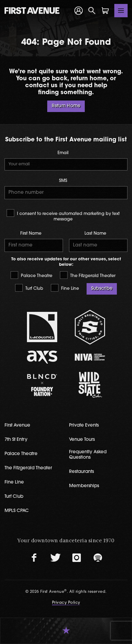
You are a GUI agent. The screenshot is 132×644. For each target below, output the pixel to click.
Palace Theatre (31, 275)
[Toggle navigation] (121, 11)
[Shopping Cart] (105, 11)
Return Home (66, 106)
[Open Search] (92, 11)
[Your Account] (79, 11)
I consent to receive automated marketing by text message (63, 215)
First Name (31, 234)
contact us (41, 86)
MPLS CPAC (17, 511)
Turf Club (29, 288)
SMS (63, 181)
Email (63, 153)
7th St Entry (16, 440)
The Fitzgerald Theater (88, 275)
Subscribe (102, 289)
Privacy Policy (66, 603)
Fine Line (65, 288)
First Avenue (17, 426)
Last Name (95, 234)
